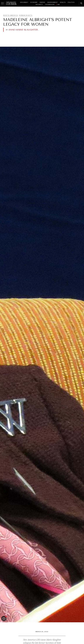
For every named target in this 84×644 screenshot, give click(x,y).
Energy (42, 2)
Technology (50, 4)
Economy (34, 2)
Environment (53, 2)
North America (11, 15)
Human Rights (26, 15)
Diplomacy (24, 2)
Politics (71, 2)
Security (39, 4)
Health (63, 2)
